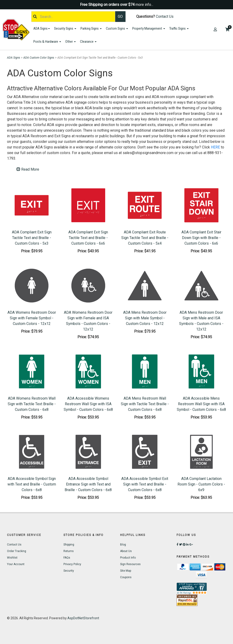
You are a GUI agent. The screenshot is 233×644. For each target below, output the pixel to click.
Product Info (128, 558)
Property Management (149, 28)
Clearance (88, 42)
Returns (69, 551)
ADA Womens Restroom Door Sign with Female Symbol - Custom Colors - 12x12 (32, 318)
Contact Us (165, 16)
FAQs (67, 558)
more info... (144, 5)
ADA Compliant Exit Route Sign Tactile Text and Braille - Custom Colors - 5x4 (145, 238)
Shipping (69, 545)
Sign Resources (130, 564)
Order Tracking (17, 551)
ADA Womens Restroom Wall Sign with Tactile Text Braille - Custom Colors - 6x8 (32, 404)
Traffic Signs (179, 28)
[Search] (73, 17)
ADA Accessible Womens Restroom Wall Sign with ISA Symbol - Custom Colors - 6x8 (88, 404)
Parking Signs (91, 28)
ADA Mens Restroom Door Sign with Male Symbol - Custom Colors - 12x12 (145, 318)
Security (69, 571)
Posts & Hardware (47, 42)
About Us (126, 551)
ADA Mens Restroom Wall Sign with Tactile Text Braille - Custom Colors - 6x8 (145, 404)
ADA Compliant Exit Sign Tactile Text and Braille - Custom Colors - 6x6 (88, 238)
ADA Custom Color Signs (39, 58)
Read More (28, 169)
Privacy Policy (72, 564)
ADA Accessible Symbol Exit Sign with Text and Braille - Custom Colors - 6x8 (145, 484)
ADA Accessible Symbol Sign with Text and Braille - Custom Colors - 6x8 (32, 484)
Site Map (126, 571)
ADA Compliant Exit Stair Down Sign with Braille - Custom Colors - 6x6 (201, 238)
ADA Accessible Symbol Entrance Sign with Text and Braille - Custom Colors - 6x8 (88, 484)
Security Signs (65, 28)
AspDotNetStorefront (83, 618)
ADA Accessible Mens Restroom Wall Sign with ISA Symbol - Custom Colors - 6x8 (201, 404)
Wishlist (12, 558)
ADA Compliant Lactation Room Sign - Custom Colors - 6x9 (201, 484)
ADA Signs (42, 28)
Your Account (16, 564)
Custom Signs (117, 28)
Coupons (126, 577)
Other (71, 42)
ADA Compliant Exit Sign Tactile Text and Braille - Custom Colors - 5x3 (32, 238)
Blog (123, 545)
